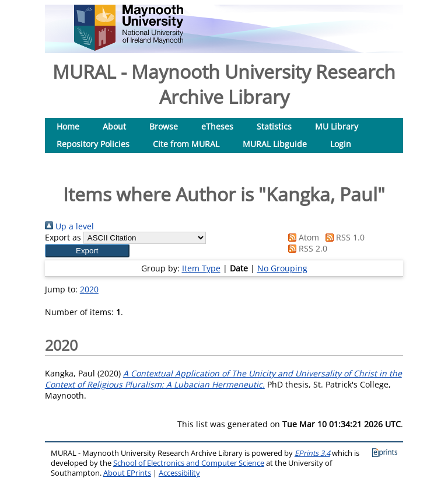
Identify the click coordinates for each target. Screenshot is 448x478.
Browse (164, 126)
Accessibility (179, 473)
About (114, 126)
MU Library (337, 126)
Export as (63, 237)
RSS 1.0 (343, 237)
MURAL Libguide (275, 144)
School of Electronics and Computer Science (189, 463)
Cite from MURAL (186, 144)
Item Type (201, 268)
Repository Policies (93, 144)
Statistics (274, 126)
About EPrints (127, 473)
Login (341, 144)
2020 (89, 289)
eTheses (217, 126)
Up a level (69, 226)
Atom (302, 237)
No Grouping (282, 268)
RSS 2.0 (306, 248)
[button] (87, 251)
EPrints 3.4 (312, 453)
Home (68, 126)
